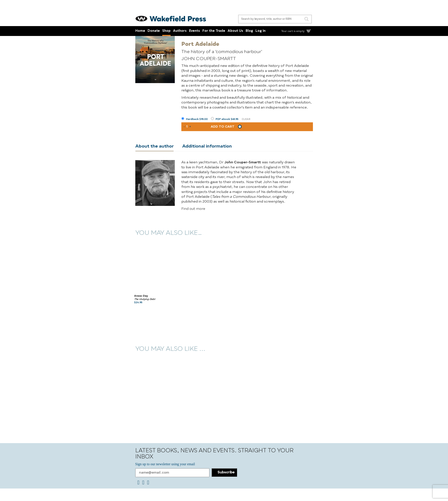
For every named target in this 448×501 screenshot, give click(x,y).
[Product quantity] (187, 127)
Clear (246, 119)
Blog (249, 31)
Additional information (207, 146)
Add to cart (223, 127)
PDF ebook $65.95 (227, 119)
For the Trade (214, 31)
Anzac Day (141, 296)
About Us (235, 31)
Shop (166, 31)
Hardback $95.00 (197, 119)
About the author (154, 146)
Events (195, 31)
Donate (154, 31)
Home (140, 31)
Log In (261, 31)
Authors (180, 31)
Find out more (193, 209)
